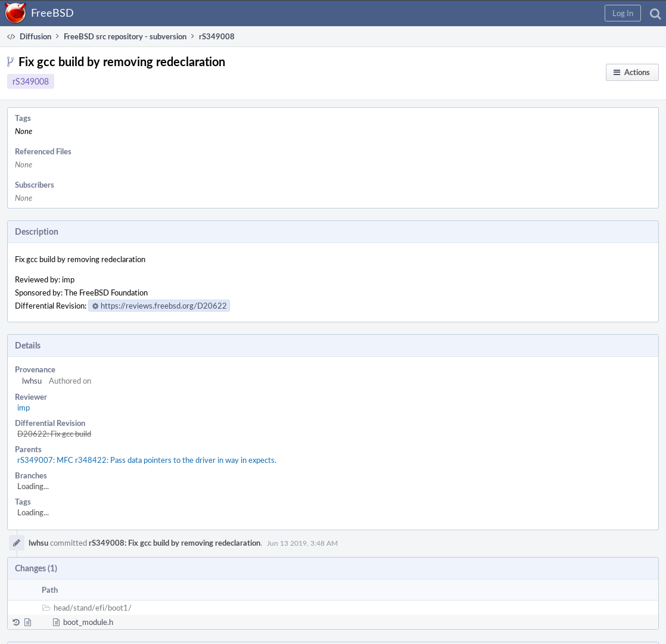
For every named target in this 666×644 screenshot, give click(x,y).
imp (24, 407)
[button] (623, 13)
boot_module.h (88, 622)
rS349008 (31, 81)
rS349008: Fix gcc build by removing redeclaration (175, 543)
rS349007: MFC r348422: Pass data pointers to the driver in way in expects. (147, 460)
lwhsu (32, 381)
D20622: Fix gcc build (54, 434)
